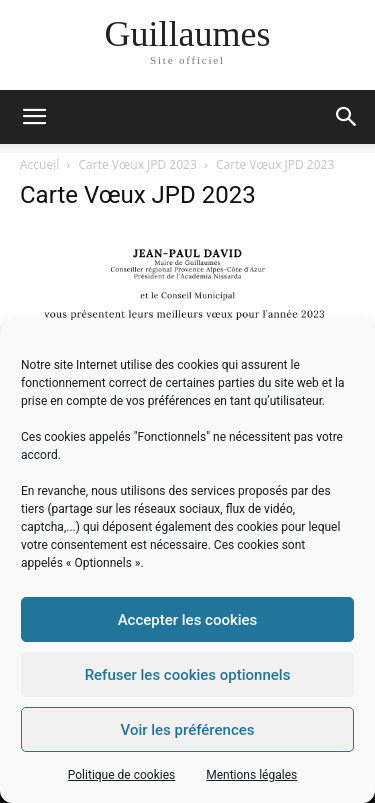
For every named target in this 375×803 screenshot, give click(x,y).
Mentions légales (251, 775)
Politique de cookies (121, 775)
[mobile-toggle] (34, 117)
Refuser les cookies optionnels (188, 675)
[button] (347, 117)
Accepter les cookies (188, 620)
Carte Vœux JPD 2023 (138, 164)
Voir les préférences (188, 730)
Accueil (39, 164)
